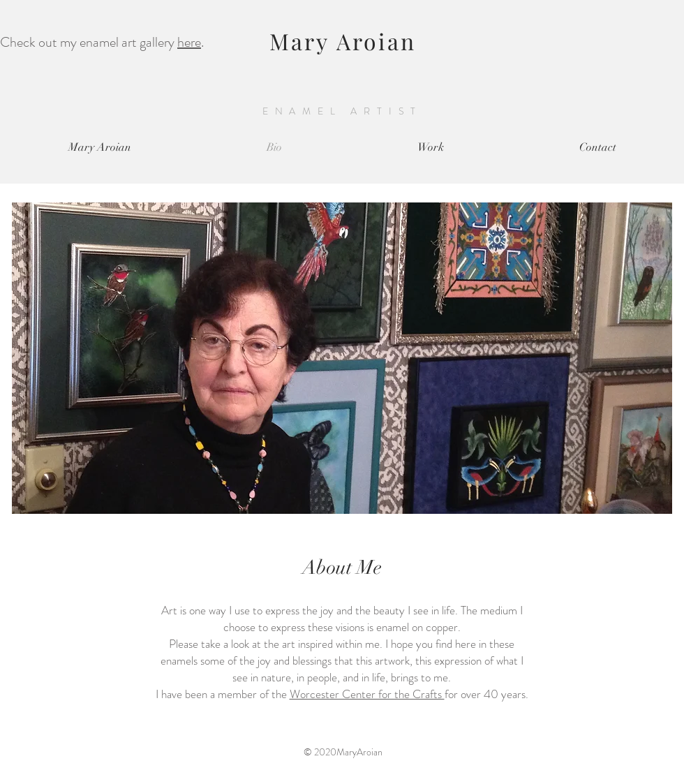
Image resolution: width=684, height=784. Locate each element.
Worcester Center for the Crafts (367, 694)
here (189, 42)
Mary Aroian (343, 41)
